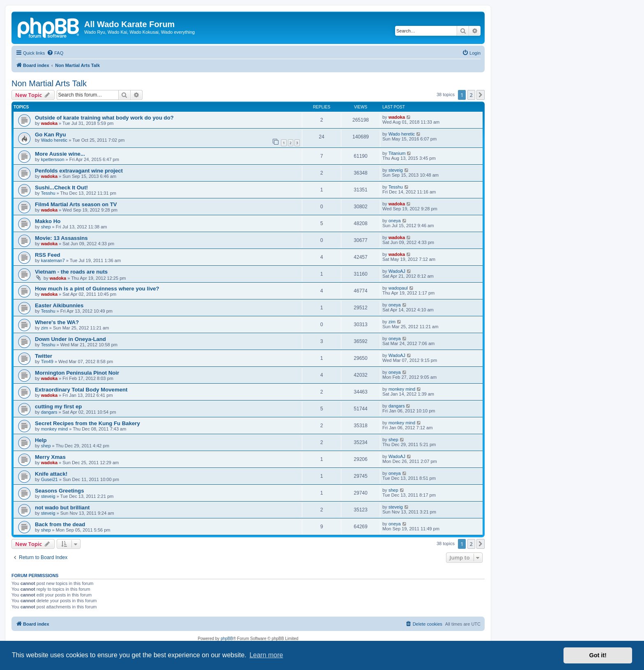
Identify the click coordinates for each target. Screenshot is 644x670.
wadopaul (398, 288)
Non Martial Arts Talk (49, 83)
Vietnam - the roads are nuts (71, 272)
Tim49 (47, 361)
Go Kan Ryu (50, 135)
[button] (481, 95)
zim (45, 328)
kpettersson (53, 159)
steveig (396, 170)
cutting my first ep (58, 406)
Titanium (397, 153)
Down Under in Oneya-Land (70, 339)
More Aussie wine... (60, 154)
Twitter (44, 356)
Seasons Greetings (59, 491)
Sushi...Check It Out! (61, 188)
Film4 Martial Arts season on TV (76, 204)
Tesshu (48, 193)
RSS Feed (48, 255)
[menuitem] (55, 53)
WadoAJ (397, 271)
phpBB (227, 639)
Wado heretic (54, 140)
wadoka (49, 123)
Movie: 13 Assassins (61, 238)
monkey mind (402, 389)
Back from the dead (60, 524)
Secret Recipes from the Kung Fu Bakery (87, 423)
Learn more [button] (266, 655)
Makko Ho (48, 221)
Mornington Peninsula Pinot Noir (77, 373)
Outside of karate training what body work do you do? (104, 118)
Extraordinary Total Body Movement (81, 390)
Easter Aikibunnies (59, 305)
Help (41, 440)
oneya (395, 221)
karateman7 (53, 260)
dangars (49, 412)
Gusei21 (49, 479)
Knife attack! (51, 474)
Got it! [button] (598, 655)
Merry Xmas (50, 457)
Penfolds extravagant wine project (79, 171)
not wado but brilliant (62, 508)
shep (46, 227)
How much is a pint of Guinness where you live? (97, 289)
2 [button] (471, 95)
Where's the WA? (57, 322)
